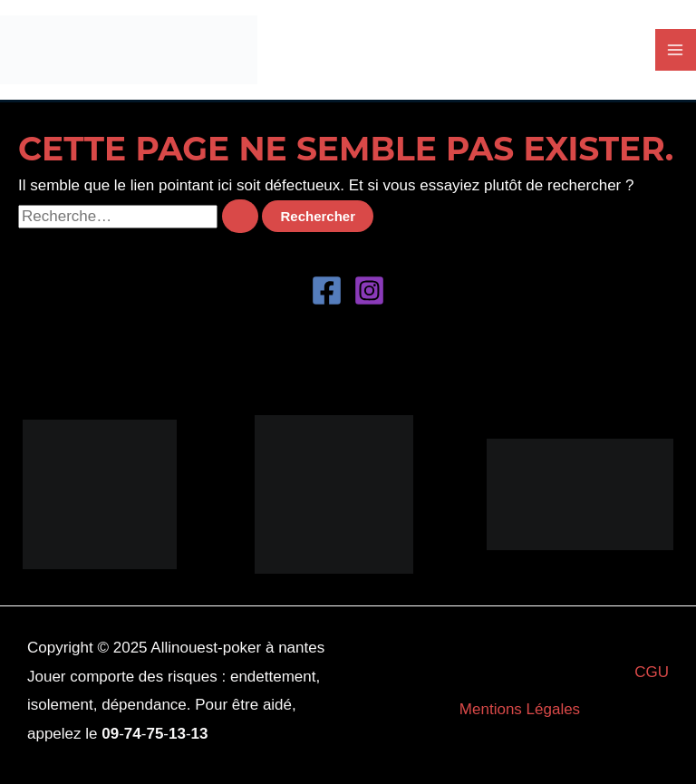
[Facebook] (327, 290)
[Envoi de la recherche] (240, 216)
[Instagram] (369, 290)
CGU (652, 672)
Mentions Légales (520, 709)
